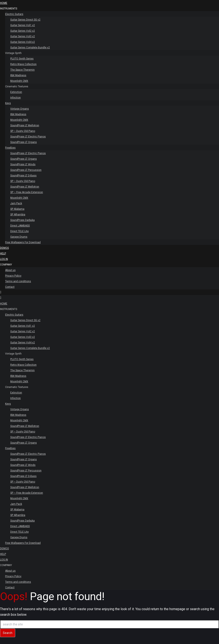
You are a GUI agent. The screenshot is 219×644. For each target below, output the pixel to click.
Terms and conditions (18, 281)
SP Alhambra (18, 215)
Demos (4, 248)
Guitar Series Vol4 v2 (23, 42)
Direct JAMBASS (20, 226)
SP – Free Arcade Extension (27, 192)
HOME (4, 3)
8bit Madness (18, 75)
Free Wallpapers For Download (23, 242)
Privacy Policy (13, 276)
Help (3, 253)
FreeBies (10, 148)
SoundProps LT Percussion (26, 170)
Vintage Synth (13, 53)
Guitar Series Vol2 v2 (23, 31)
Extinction (16, 92)
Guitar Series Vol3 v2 (23, 36)
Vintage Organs (20, 109)
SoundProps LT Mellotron (25, 125)
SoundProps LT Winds (23, 164)
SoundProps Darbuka (22, 220)
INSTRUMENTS (9, 9)
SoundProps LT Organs (24, 142)
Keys (8, 103)
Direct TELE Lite (19, 231)
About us (10, 270)
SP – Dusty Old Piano (23, 131)
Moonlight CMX (19, 81)
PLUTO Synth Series (22, 59)
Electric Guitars (14, 14)
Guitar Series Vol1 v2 (23, 25)
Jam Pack (16, 203)
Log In (4, 259)
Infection (16, 98)
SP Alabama (17, 209)
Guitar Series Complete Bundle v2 (30, 48)
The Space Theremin (22, 70)
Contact (10, 287)
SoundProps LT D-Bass (23, 176)
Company (6, 265)
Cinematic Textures (17, 86)
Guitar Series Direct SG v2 (25, 20)
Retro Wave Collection (23, 64)
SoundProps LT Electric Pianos (28, 137)
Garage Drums (19, 237)
